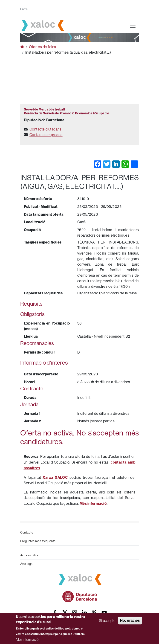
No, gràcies (130, 620)
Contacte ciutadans (45, 129)
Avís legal (27, 564)
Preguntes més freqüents (38, 541)
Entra (24, 9)
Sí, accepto (107, 621)
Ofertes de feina (42, 47)
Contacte (27, 532)
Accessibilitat (30, 555)
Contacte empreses (46, 135)
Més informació (27, 639)
